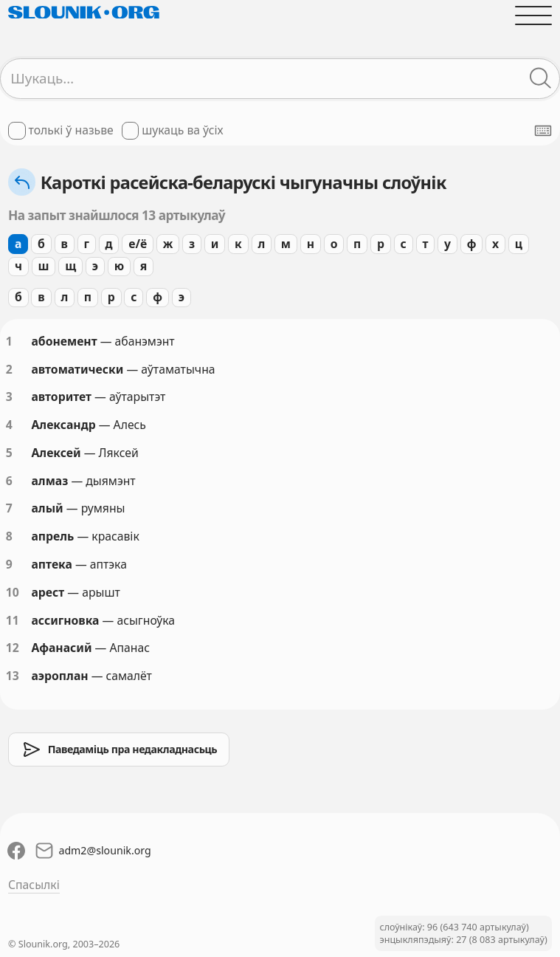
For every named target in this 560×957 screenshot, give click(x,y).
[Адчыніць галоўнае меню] (533, 16)
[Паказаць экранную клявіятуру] (543, 131)
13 (13, 676)
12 (13, 648)
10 (13, 592)
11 (13, 620)
